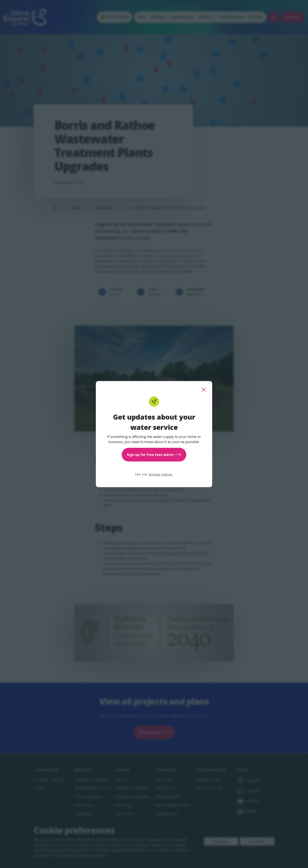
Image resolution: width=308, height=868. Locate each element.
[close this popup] (204, 390)
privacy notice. (161, 474)
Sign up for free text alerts (154, 455)
